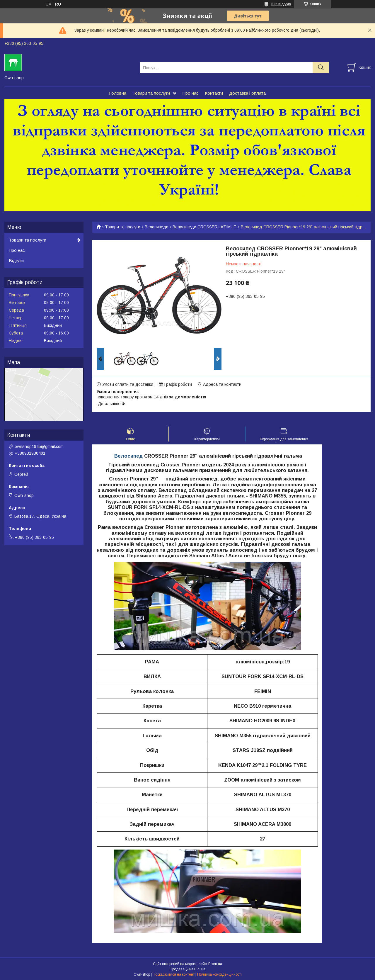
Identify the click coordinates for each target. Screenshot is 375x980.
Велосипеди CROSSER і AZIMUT (204, 227)
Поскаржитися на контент (174, 974)
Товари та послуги (151, 93)
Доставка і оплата (247, 93)
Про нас (191, 93)
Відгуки (16, 260)
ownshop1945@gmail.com (39, 446)
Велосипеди (157, 227)
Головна (118, 93)
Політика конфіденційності (219, 974)
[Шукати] (321, 68)
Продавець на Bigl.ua (187, 969)
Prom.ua (215, 964)
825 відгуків (281, 4)
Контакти (214, 93)
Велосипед (128, 456)
